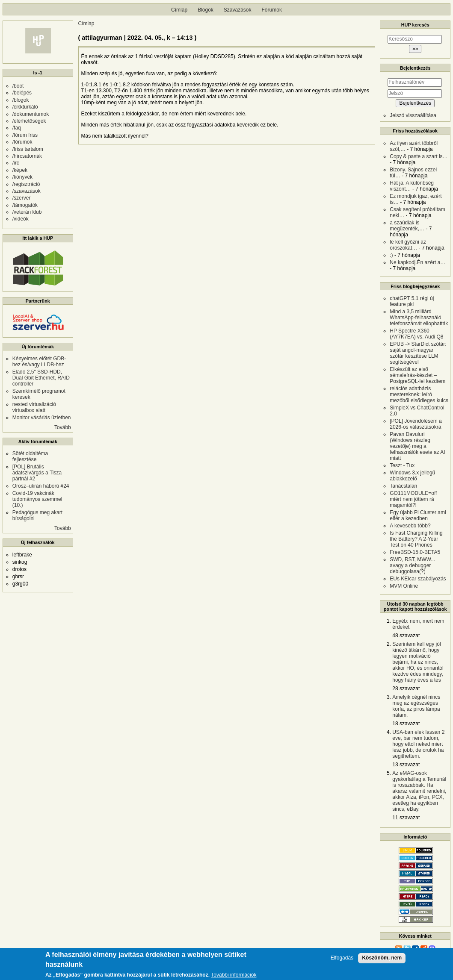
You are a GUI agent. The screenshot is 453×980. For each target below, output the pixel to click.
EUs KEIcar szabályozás (418, 579)
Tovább (63, 427)
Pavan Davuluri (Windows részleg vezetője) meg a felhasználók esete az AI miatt (417, 446)
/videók (21, 219)
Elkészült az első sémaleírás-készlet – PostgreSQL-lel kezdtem (417, 375)
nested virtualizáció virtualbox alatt (34, 407)
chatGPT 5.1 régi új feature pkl (412, 301)
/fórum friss (25, 135)
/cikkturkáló (25, 107)
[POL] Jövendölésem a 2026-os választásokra (416, 424)
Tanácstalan (403, 486)
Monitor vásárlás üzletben (42, 418)
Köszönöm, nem (382, 961)
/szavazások (27, 191)
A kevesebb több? (410, 526)
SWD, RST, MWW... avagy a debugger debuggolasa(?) (412, 565)
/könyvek (22, 177)
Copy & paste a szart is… (419, 156)
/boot (18, 86)
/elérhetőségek (29, 121)
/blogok (21, 100)
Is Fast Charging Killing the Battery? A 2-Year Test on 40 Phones (416, 539)
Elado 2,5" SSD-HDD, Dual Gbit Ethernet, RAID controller (41, 378)
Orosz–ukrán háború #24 (41, 486)
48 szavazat (406, 636)
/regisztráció (26, 184)
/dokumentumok (31, 114)
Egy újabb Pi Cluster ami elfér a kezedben (418, 515)
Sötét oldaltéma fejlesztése (30, 456)
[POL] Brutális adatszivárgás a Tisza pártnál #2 (37, 473)
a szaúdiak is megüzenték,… (407, 226)
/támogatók (25, 205)
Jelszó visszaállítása (413, 115)
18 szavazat (406, 724)
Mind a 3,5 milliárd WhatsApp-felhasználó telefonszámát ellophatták (419, 318)
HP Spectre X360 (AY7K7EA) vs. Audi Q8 (416, 334)
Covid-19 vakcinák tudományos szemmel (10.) (37, 499)
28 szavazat (406, 689)
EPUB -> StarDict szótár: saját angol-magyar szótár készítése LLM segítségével (418, 353)
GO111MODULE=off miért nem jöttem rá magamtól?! (413, 499)
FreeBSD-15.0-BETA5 (415, 552)
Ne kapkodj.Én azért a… (417, 262)
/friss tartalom (28, 149)
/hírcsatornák (27, 156)
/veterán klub (27, 212)
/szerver (22, 198)
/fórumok (22, 142)
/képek (20, 170)
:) (391, 255)
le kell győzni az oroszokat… (408, 245)
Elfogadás (342, 961)
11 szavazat (406, 818)
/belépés (22, 93)
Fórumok (272, 10)
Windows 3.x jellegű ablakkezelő (412, 476)
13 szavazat (406, 765)
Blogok (206, 10)
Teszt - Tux (402, 465)
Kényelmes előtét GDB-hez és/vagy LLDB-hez (39, 362)
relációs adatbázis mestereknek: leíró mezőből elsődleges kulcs (419, 394)
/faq (17, 128)
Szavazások (238, 10)
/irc (16, 163)
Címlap (179, 10)
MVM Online (404, 586)
